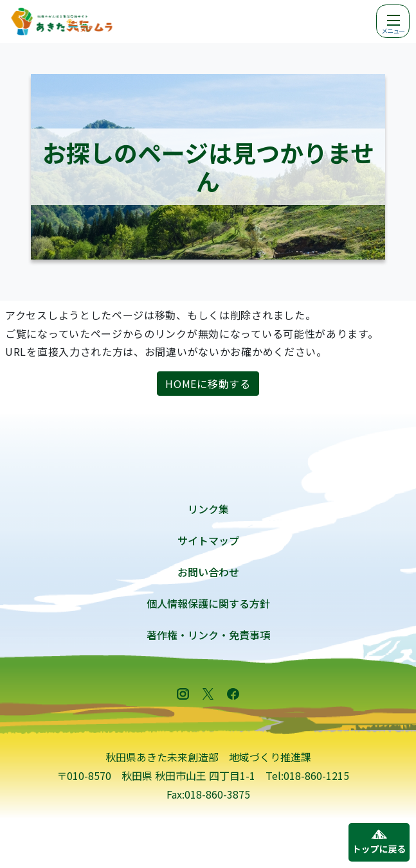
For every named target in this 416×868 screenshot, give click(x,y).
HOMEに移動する (208, 384)
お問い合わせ (208, 572)
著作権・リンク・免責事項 (208, 635)
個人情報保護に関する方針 (208, 603)
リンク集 (208, 509)
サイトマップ (208, 540)
